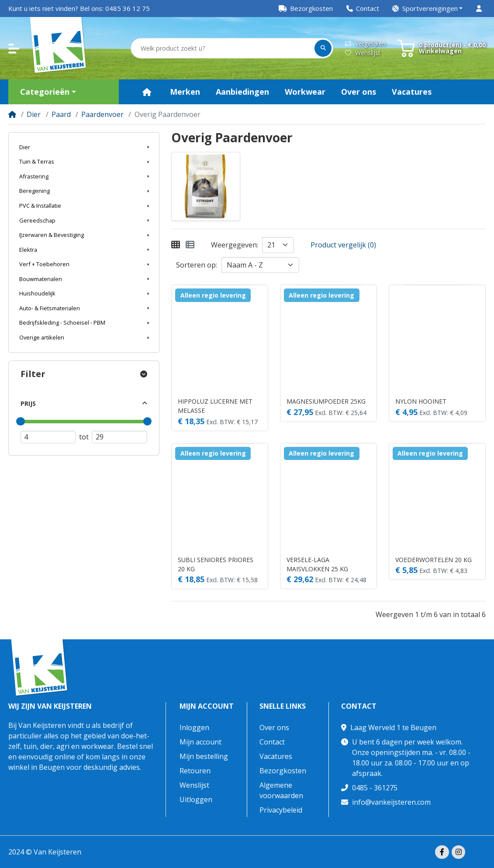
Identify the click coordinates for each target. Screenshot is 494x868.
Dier (34, 114)
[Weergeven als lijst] (190, 245)
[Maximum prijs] (119, 437)
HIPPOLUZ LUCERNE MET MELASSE (215, 406)
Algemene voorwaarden (281, 790)
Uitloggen (196, 799)
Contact (272, 742)
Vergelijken (365, 43)
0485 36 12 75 (128, 8)
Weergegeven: (235, 245)
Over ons (274, 727)
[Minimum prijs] (48, 437)
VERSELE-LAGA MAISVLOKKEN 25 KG (317, 564)
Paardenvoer (102, 114)
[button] (428, 9)
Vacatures (276, 756)
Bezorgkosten (283, 771)
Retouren (195, 771)
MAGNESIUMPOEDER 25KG (326, 401)
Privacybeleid (281, 810)
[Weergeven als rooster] (176, 245)
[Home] (12, 114)
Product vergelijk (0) (343, 245)
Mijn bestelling (204, 756)
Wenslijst (363, 53)
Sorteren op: (197, 265)
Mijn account (207, 706)
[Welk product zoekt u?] (223, 48)
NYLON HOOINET (421, 401)
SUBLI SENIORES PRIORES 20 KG (216, 564)
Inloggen (194, 727)
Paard (61, 114)
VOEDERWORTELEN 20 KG (434, 560)
